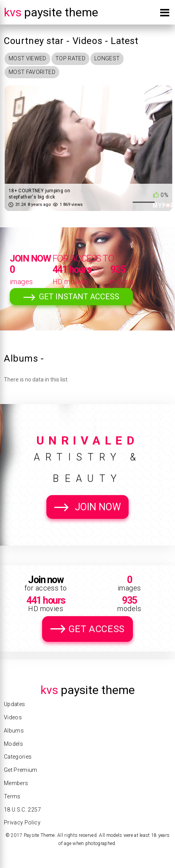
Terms (12, 796)
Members (16, 783)
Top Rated (70, 58)
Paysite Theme (51, 12)
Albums (14, 731)
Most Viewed (27, 58)
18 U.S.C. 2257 (22, 810)
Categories (18, 757)
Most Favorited (32, 72)
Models (13, 744)
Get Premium (21, 770)
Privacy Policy (22, 822)
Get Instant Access (79, 297)
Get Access (97, 629)
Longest (107, 58)
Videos (13, 717)
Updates (14, 704)
